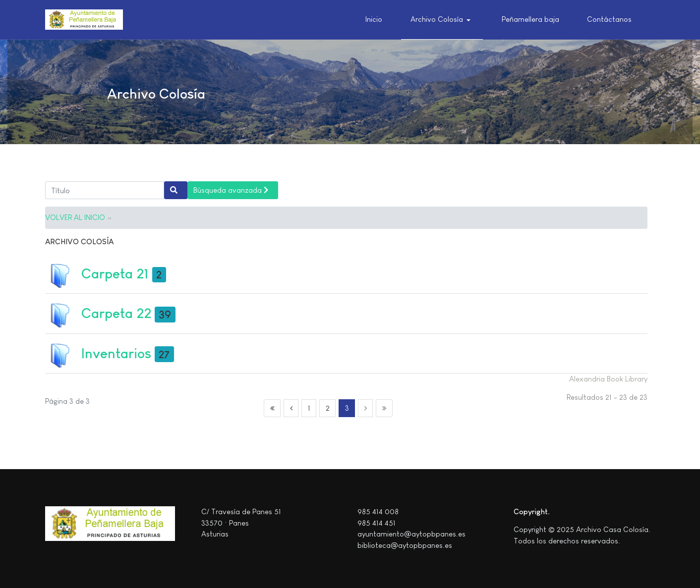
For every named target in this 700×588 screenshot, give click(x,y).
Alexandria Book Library (608, 379)
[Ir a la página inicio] (272, 408)
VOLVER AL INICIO (75, 217)
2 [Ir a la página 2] (328, 408)
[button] (442, 20)
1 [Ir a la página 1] (309, 408)
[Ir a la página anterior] (291, 408)
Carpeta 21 (115, 274)
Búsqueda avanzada (231, 190)
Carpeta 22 (116, 313)
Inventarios (116, 353)
